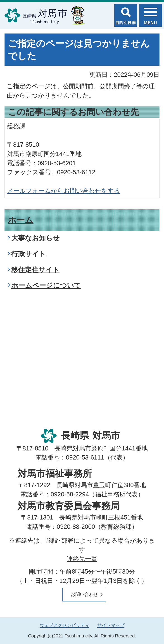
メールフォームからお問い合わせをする (64, 191)
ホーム (21, 220)
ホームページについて (46, 285)
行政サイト (29, 254)
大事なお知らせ (36, 238)
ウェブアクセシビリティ (64, 625)
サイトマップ (111, 625)
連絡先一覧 (82, 559)
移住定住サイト (35, 270)
